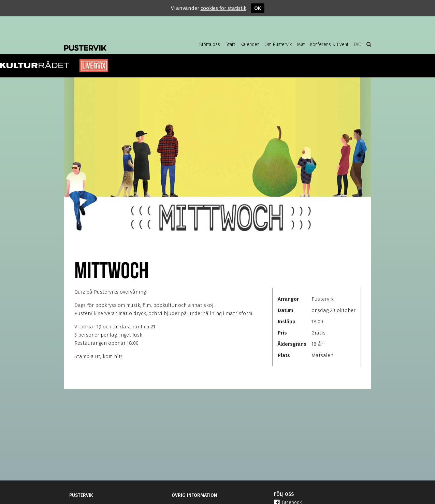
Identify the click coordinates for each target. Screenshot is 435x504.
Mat (301, 45)
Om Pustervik (278, 45)
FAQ (358, 45)
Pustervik (119, 43)
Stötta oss (210, 45)
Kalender (250, 45)
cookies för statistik (223, 8)
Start (230, 45)
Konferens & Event (329, 45)
